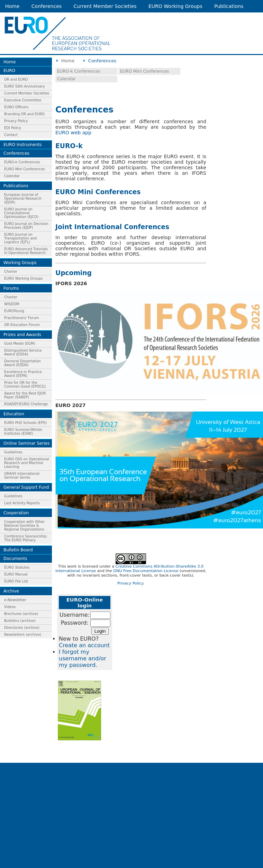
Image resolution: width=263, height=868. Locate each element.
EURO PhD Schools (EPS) (25, 423)
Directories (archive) (22, 628)
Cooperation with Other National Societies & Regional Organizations (24, 526)
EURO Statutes (17, 567)
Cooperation (16, 513)
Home (12, 6)
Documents (15, 559)
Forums (11, 288)
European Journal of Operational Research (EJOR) (23, 198)
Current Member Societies (105, 6)
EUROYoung (14, 311)
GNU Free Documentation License (146, 571)
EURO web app (73, 133)
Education (14, 414)
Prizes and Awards (22, 335)
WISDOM (12, 304)
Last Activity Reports (22, 503)
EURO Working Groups (175, 6)
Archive (11, 591)
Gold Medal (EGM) (20, 343)
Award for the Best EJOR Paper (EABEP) (25, 395)
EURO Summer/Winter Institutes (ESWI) (23, 432)
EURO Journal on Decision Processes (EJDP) (26, 226)
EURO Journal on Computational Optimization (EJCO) (21, 213)
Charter (11, 272)
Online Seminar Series (26, 443)
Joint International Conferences (112, 227)
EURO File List (16, 581)
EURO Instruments (22, 145)
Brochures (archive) (21, 614)
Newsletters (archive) (23, 635)
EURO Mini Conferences (25, 169)
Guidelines (13, 452)
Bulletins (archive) (20, 621)
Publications (229, 6)
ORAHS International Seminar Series (22, 476)
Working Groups (20, 263)
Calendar (12, 176)
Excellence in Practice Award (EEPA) (23, 374)
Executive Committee (23, 100)
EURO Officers (16, 107)
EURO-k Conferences (22, 162)
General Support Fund (26, 487)
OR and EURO (16, 79)
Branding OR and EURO (24, 114)
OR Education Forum (22, 325)
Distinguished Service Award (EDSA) (23, 352)
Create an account (84, 645)
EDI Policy (13, 128)
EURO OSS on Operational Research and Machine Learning (27, 463)
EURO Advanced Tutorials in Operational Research (26, 251)
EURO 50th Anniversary (25, 86)
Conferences (47, 6)
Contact (11, 135)
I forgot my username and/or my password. (83, 658)
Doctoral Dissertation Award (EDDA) (22, 363)
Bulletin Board (18, 550)
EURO (9, 71)
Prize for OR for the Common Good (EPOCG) (25, 385)
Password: (74, 623)
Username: (75, 615)
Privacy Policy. (131, 583)
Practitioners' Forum (22, 318)
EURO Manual (16, 574)
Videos (10, 607)
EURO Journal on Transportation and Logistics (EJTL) (20, 238)
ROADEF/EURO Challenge (26, 404)
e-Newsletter (15, 600)
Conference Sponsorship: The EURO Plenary (26, 538)
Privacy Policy (16, 121)
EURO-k (69, 146)
